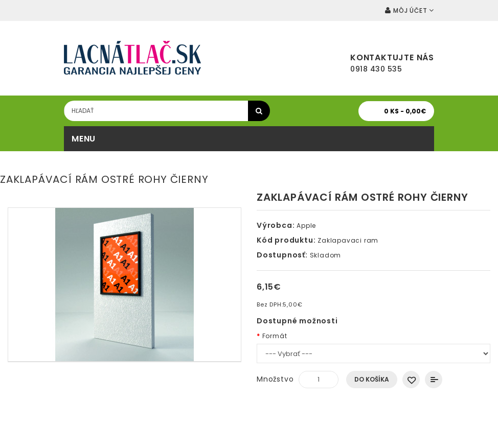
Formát (275, 336)
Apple (306, 226)
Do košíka (372, 379)
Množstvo (275, 379)
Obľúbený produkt (411, 380)
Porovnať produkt (434, 380)
